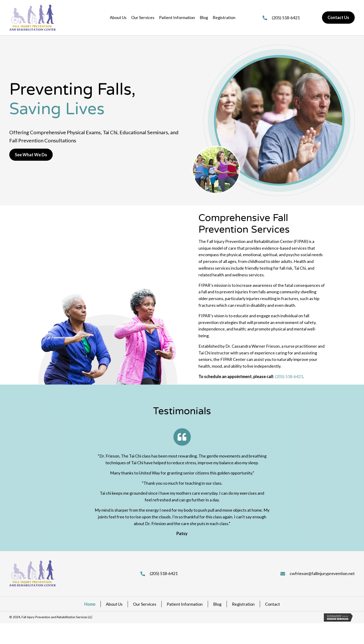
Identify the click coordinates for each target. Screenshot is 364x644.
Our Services (145, 604)
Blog (217, 604)
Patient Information (185, 604)
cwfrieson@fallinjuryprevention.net (322, 573)
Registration (243, 604)
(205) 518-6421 (286, 18)
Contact (273, 604)
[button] (31, 155)
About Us (114, 604)
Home (90, 604)
